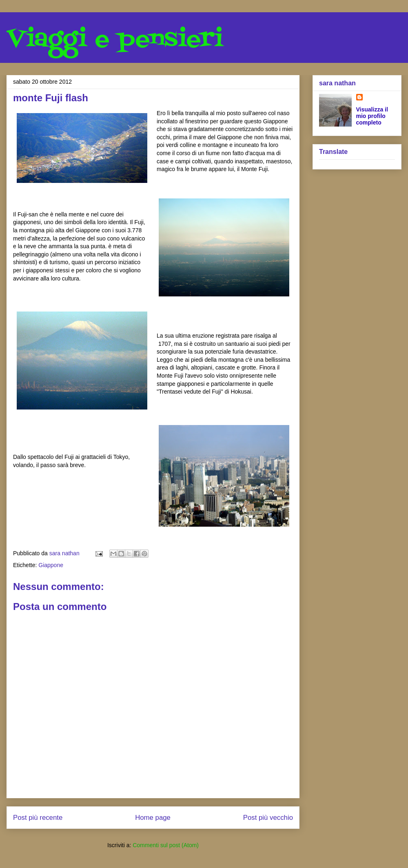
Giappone (51, 565)
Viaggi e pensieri (115, 40)
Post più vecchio (268, 818)
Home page (153, 818)
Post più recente (38, 818)
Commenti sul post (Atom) (166, 845)
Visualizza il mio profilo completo (372, 116)
